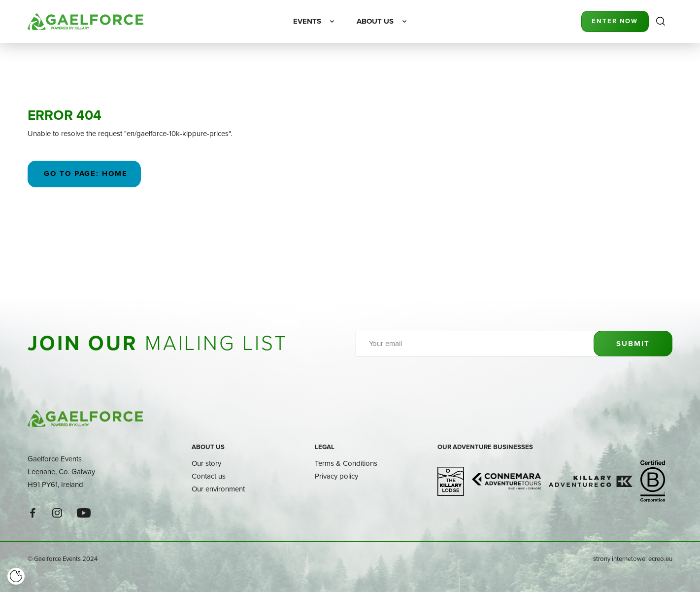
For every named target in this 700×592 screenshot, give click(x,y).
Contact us (209, 476)
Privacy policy (336, 476)
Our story (206, 463)
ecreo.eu (660, 558)
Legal (325, 447)
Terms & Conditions (346, 463)
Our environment (218, 489)
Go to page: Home (84, 174)
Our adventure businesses (485, 447)
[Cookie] (16, 576)
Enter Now (615, 21)
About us (208, 447)
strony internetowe (619, 558)
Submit (633, 344)
